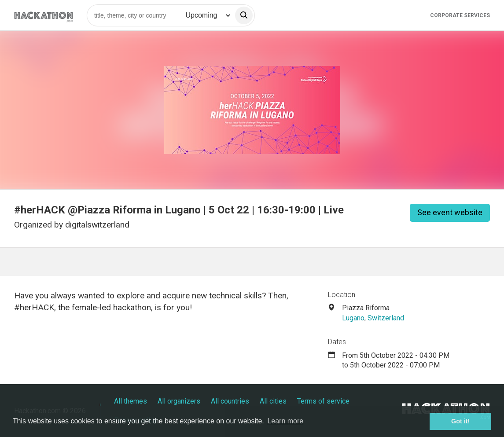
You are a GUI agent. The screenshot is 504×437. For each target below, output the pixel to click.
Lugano (353, 318)
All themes (131, 401)
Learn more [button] (285, 421)
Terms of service (323, 401)
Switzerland (386, 318)
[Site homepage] (44, 15)
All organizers (179, 401)
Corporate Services (460, 15)
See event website (450, 212)
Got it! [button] (460, 421)
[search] (244, 15)
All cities (273, 401)
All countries (230, 401)
